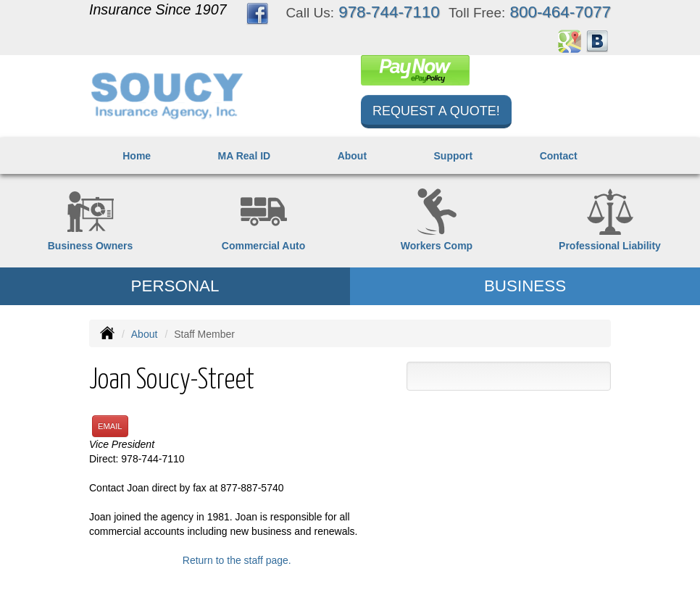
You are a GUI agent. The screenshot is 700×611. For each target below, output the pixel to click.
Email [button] (110, 426)
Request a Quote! (436, 111)
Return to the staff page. (237, 560)
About (352, 156)
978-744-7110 (389, 12)
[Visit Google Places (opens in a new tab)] (570, 41)
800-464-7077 (561, 12)
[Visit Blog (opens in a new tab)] (597, 41)
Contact (559, 156)
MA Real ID (245, 156)
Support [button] (454, 156)
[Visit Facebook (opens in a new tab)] (257, 13)
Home (137, 156)
